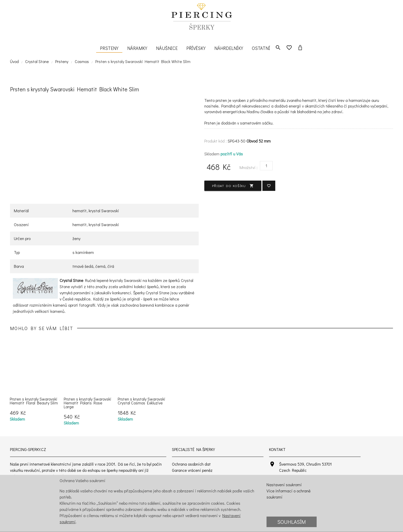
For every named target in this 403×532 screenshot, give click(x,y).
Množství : (249, 167)
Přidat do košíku (233, 186)
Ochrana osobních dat (191, 464)
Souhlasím (292, 522)
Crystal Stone (37, 61)
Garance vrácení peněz (192, 470)
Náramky (137, 48)
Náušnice (167, 48)
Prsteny (109, 48)
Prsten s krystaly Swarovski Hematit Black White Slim (143, 61)
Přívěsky (196, 48)
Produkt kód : (216, 141)
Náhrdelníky (229, 48)
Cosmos (82, 61)
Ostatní (261, 48)
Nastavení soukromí (284, 485)
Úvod (14, 61)
